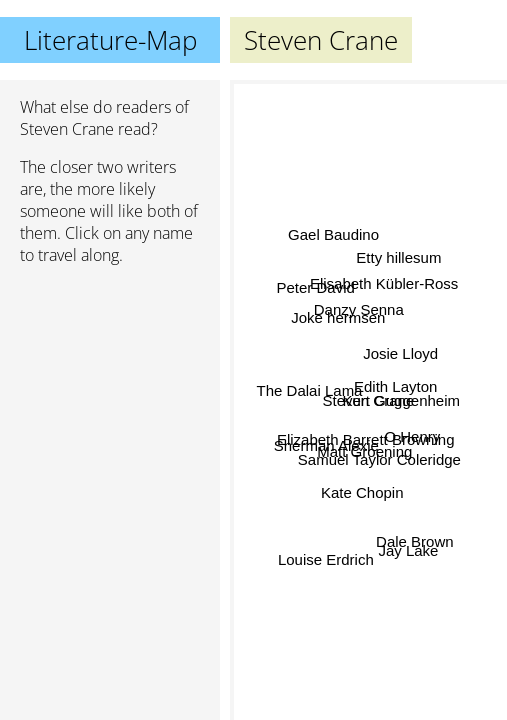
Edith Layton (395, 385)
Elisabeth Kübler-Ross (384, 282)
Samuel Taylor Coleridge (379, 458)
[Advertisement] (110, 387)
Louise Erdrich (326, 558)
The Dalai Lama (310, 390)
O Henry (412, 435)
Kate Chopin (363, 491)
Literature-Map (110, 40)
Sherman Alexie (326, 440)
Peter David (316, 290)
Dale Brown (415, 541)
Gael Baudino (333, 236)
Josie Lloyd (400, 353)
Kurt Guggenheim (401, 403)
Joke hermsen (338, 323)
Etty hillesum (399, 258)
